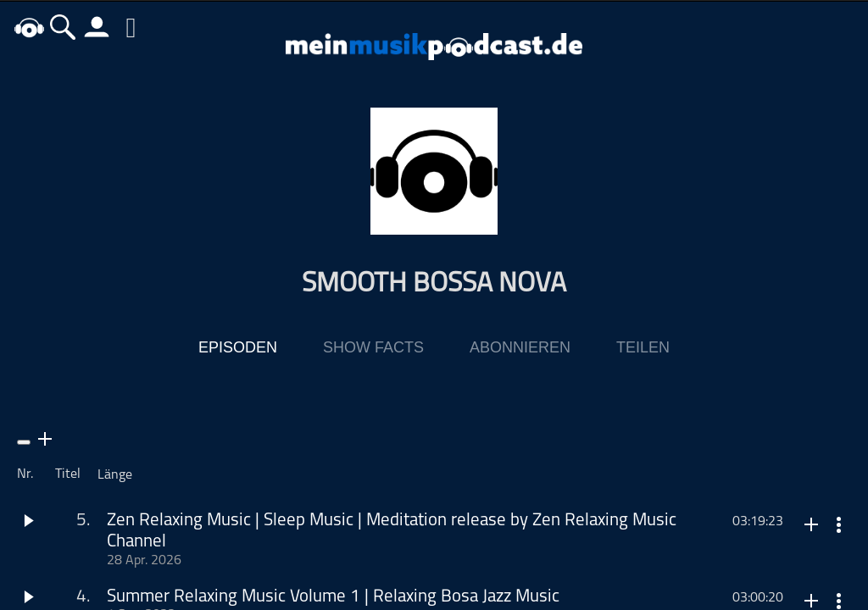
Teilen (643, 348)
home (30, 27)
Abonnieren (520, 348)
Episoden (238, 348)
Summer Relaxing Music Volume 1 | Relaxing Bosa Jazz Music (333, 598)
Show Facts (373, 348)
